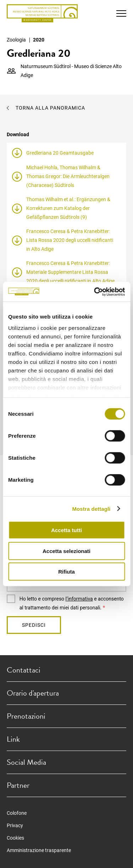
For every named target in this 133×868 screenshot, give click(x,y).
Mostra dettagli (91, 508)
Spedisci (34, 625)
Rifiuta (66, 572)
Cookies (15, 838)
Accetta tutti (66, 530)
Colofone (17, 813)
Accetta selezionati (66, 551)
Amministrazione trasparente (39, 850)
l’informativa (79, 599)
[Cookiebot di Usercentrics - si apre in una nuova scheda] (95, 292)
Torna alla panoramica (50, 108)
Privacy (15, 825)
